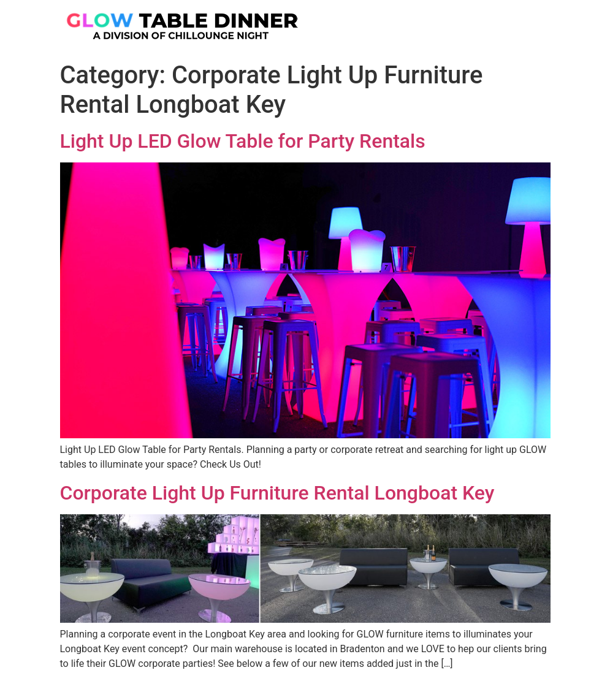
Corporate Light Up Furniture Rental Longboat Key (277, 493)
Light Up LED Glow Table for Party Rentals (243, 141)
